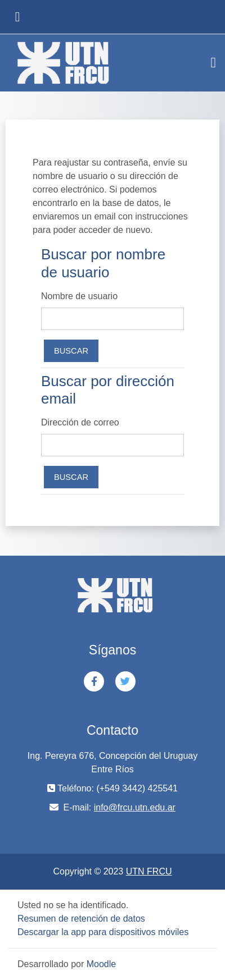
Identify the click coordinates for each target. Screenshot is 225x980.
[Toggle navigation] (214, 63)
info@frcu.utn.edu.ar (135, 807)
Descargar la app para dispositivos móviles (103, 932)
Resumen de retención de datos (81, 919)
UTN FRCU (149, 871)
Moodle (101, 964)
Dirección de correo (80, 422)
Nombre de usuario (79, 296)
